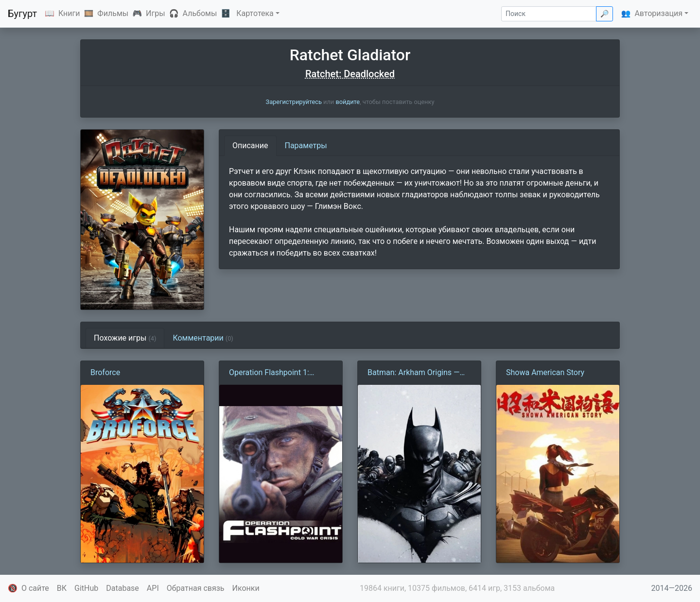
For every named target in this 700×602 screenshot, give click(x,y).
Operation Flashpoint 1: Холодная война (269, 373)
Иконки (246, 588)
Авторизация (658, 13)
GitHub (86, 588)
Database (122, 588)
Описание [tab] (250, 146)
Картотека (255, 13)
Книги (69, 13)
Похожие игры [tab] (125, 338)
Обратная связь (196, 588)
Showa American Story (545, 372)
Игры (156, 13)
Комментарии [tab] (203, 338)
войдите (348, 102)
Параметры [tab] (306, 146)
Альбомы (200, 13)
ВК (62, 588)
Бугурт (22, 14)
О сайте (35, 588)
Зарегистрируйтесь (294, 102)
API (153, 588)
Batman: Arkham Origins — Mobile (414, 373)
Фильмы (113, 13)
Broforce (105, 372)
